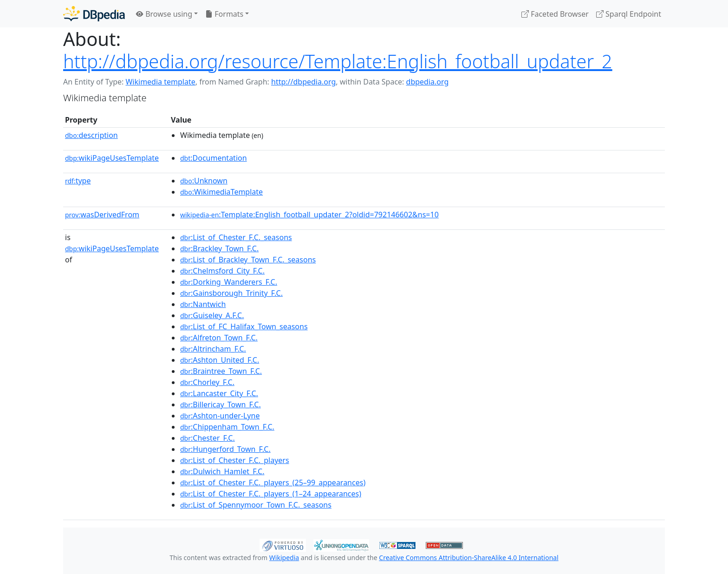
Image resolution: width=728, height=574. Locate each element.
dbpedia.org (428, 82)
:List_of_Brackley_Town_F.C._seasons (248, 260)
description (91, 135)
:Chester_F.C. (208, 438)
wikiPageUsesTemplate (112, 158)
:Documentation (214, 158)
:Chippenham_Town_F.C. (227, 427)
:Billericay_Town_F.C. (221, 404)
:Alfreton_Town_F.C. (219, 338)
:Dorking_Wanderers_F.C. (229, 282)
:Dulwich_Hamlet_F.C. (222, 471)
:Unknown (204, 181)
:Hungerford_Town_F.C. (225, 449)
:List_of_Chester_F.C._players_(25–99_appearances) (273, 483)
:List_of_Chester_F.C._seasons (236, 237)
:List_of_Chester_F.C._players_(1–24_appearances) (271, 494)
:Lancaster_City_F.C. (219, 393)
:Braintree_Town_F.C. (221, 371)
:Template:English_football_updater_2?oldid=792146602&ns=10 (309, 215)
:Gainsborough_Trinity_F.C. (231, 293)
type (78, 181)
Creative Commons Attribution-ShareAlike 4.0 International (468, 558)
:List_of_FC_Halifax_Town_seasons (244, 326)
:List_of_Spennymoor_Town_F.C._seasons (256, 505)
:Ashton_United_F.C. (220, 360)
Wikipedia (284, 558)
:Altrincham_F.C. (213, 349)
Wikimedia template (160, 82)
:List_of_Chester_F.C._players (235, 460)
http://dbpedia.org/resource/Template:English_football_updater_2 (338, 61)
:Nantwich (203, 304)
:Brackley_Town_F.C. (219, 248)
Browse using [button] (164, 14)
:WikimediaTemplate (221, 192)
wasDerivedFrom (102, 215)
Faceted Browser (555, 14)
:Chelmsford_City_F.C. (222, 271)
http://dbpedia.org (303, 82)
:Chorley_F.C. (207, 382)
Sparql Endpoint (629, 14)
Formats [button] (224, 14)
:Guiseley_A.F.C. (212, 315)
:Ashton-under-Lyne (220, 416)
